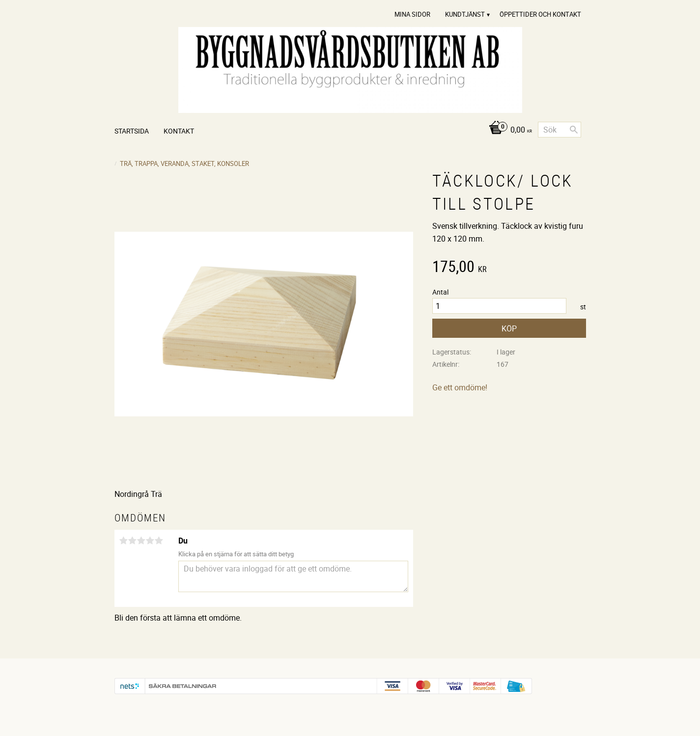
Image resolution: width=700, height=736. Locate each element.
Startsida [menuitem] (132, 131)
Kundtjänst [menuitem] (465, 14)
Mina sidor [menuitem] (412, 14)
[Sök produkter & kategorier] (560, 130)
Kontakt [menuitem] (179, 131)
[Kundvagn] (508, 130)
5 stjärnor (159, 541)
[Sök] (574, 130)
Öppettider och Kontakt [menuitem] (540, 14)
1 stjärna (124, 541)
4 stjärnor (150, 541)
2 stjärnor (133, 541)
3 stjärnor (141, 541)
